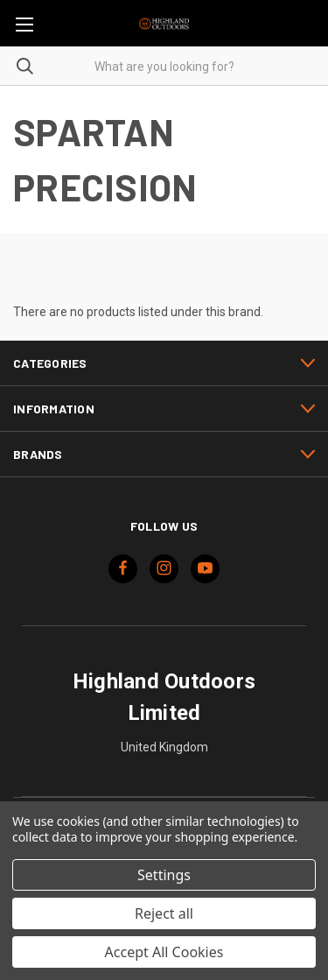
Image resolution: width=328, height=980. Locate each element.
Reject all (164, 913)
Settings (164, 875)
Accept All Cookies (164, 952)
